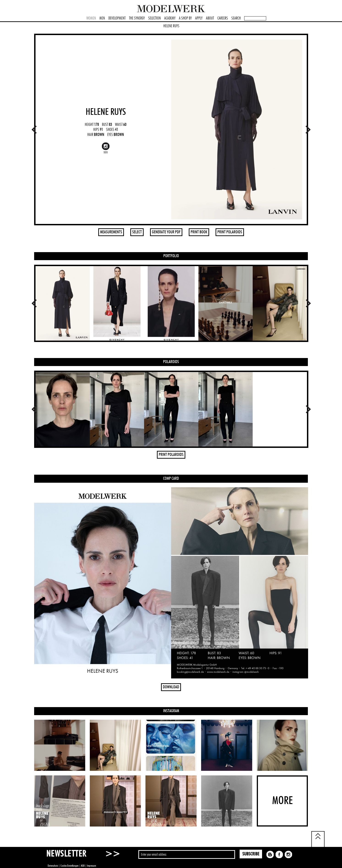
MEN (102, 18)
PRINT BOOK (199, 232)
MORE (282, 801)
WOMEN (91, 18)
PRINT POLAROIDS (230, 232)
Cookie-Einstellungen (70, 866)
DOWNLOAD (171, 687)
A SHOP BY (185, 18)
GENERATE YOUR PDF (166, 232)
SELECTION (155, 18)
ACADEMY (170, 18)
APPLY (199, 18)
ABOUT (210, 18)
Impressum (91, 866)
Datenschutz (53, 866)
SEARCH (236, 18)
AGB (83, 866)
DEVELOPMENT (117, 18)
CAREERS (223, 18)
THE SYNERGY (137, 18)
